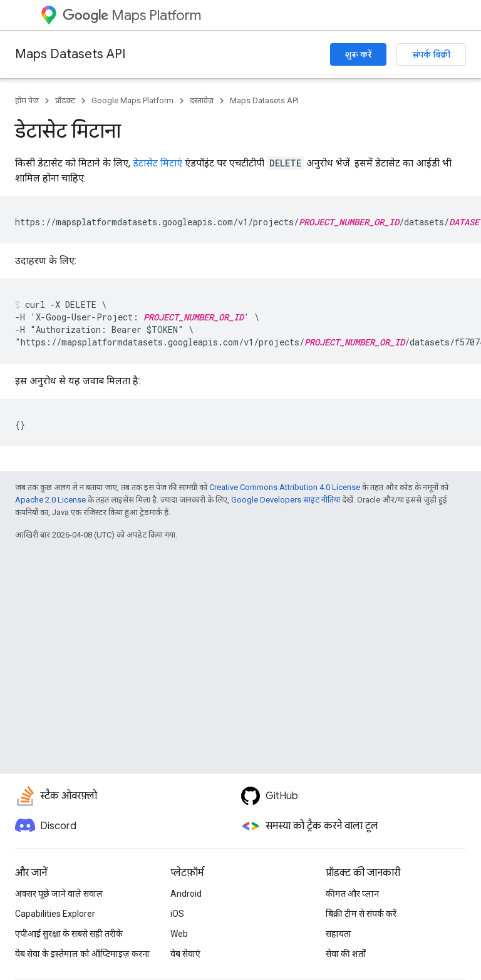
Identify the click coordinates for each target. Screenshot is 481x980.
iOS (177, 914)
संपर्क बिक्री (431, 54)
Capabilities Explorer (55, 914)
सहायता (339, 934)
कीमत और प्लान (352, 894)
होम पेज (27, 100)
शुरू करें (358, 54)
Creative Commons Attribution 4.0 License (285, 487)
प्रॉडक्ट (65, 100)
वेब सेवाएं (185, 954)
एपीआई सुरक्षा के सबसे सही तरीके (69, 934)
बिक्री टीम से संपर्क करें (361, 914)
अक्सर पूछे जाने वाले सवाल (59, 894)
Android (186, 894)
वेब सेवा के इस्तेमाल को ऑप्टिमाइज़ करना (82, 954)
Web (179, 934)
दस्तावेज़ (202, 100)
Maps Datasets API (70, 54)
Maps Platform (132, 15)
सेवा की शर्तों (346, 954)
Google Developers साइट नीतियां (286, 500)
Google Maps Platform (132, 100)
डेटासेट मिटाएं (158, 163)
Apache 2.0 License (50, 500)
